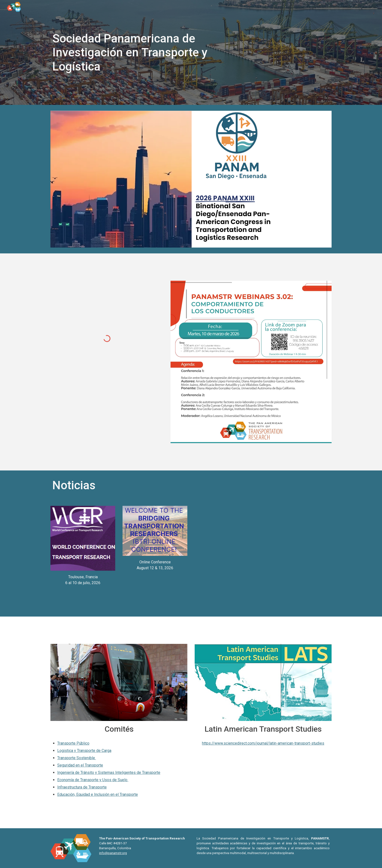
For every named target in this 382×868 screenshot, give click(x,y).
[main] (131, 53)
